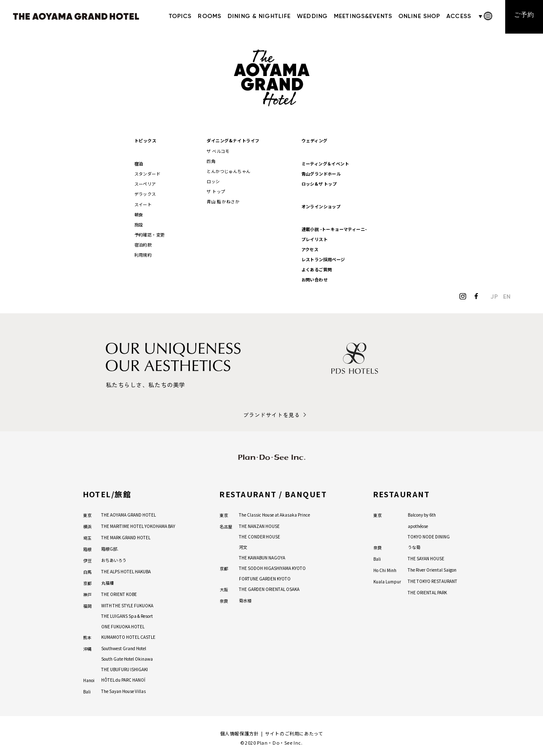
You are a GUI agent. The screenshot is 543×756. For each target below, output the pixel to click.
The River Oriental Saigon (432, 569)
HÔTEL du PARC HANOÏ (123, 679)
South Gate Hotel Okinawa (127, 658)
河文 (243, 546)
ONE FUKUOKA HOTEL (123, 626)
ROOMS (210, 16)
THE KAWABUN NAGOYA (262, 557)
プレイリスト (315, 238)
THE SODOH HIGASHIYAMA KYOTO (272, 567)
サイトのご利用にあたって (294, 732)
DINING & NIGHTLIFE (259, 16)
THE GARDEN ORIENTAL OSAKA (269, 588)
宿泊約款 (143, 243)
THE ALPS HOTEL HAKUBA (126, 571)
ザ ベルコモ (218, 150)
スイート (143, 203)
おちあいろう (114, 559)
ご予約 (524, 16)
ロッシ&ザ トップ (319, 183)
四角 (211, 160)
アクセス (310, 248)
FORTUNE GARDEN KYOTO (265, 578)
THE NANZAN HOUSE (259, 525)
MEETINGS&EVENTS (363, 16)
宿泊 (139, 163)
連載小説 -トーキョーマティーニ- (334, 228)
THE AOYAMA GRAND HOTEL (129, 514)
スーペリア (145, 183)
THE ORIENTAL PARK (427, 592)
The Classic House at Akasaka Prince (274, 514)
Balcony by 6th (422, 514)
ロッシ (214, 180)
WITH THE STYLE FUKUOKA (127, 605)
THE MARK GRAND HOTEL (126, 537)
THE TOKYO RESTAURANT (433, 580)
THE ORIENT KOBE (119, 593)
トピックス (146, 140)
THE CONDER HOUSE (260, 536)
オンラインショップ (321, 206)
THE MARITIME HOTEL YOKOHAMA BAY (138, 525)
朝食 (139, 213)
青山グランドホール (321, 173)
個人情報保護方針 (240, 732)
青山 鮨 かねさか (223, 201)
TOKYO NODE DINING (429, 536)
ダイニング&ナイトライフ (233, 140)
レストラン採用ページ (323, 259)
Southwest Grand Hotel (124, 647)
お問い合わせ (315, 279)
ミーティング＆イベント (325, 163)
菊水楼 (245, 600)
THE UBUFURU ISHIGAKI (125, 668)
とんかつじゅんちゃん (229, 170)
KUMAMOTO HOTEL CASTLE (128, 636)
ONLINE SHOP (419, 16)
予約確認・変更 (150, 233)
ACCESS (459, 16)
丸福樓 (108, 582)
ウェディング (315, 140)
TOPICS (180, 16)
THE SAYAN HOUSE (426, 558)
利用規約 (143, 253)
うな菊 (414, 546)
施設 (139, 223)
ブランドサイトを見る (271, 414)
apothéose (418, 525)
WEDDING (312, 16)
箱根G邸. (110, 548)
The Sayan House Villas (123, 690)
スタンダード (147, 173)
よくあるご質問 (317, 269)
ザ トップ (216, 190)
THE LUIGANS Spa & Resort (127, 615)
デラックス (145, 193)
